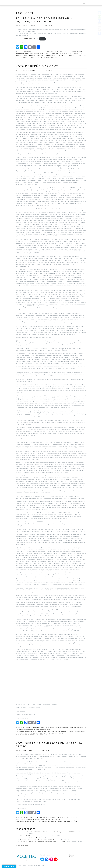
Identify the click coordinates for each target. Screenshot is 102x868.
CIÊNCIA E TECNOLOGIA (65, 817)
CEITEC (61, 52)
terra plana (64, 821)
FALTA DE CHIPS (71, 54)
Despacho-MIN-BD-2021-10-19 (27, 39)
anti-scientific (27, 817)
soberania (54, 821)
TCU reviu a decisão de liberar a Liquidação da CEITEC (44, 20)
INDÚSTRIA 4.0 (30, 733)
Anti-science (34, 52)
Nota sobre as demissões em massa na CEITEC (49, 745)
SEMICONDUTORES (48, 58)
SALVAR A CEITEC (35, 58)
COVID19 (80, 727)
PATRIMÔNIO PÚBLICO (49, 733)
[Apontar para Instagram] (51, 859)
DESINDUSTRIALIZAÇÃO (29, 731)
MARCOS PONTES (68, 56)
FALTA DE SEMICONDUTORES (67, 731)
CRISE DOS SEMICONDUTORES (36, 729)
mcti (76, 56)
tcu (56, 58)
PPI (27, 58)
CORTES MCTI (30, 54)
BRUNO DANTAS (53, 52)
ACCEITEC (26, 52)
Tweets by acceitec (22, 846)
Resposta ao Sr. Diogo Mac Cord (31, 838)
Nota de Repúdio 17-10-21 (37, 66)
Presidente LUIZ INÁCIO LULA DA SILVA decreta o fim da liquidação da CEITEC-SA (48, 832)
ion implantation (52, 819)
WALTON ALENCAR (44, 735)
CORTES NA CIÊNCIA (42, 54)
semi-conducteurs (44, 821)
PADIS (35, 821)
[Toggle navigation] (84, 3)
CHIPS (73, 52)
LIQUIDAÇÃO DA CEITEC (53, 56)
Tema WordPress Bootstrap (36, 865)
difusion (22, 819)
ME (40, 733)
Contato (72, 855)
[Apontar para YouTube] (56, 859)
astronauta (43, 52)
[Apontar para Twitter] (42, 859)
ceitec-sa (67, 52)
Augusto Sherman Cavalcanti (49, 727)
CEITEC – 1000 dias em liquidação (32, 836)
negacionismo (28, 821)
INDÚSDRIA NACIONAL (37, 56)
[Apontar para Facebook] (47, 859)
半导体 (75, 821)
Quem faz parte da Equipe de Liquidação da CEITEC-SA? (39, 840)
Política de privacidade (77, 857)
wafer (70, 821)
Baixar (42, 39)
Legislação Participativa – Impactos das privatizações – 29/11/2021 (43, 842)
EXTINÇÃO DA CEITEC (57, 54)
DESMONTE (42, 731)
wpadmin (49, 26)
